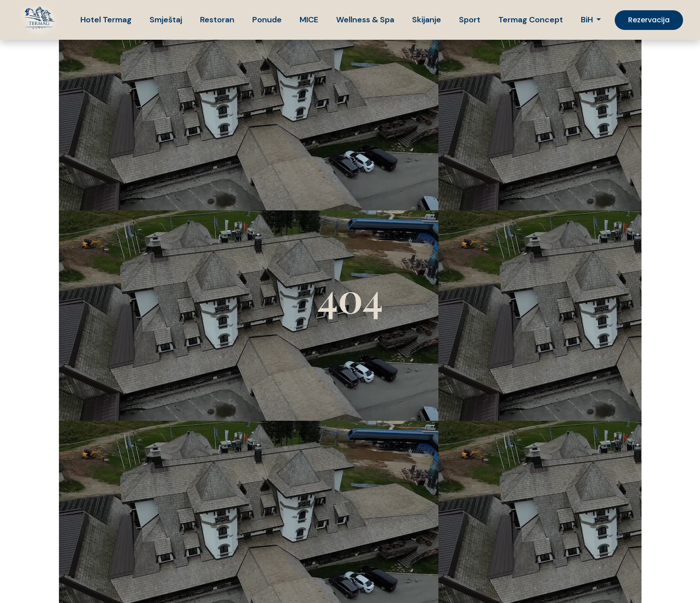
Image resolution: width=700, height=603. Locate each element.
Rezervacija (649, 20)
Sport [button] (470, 20)
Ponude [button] (267, 20)
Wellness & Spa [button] (365, 20)
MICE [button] (309, 20)
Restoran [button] (217, 20)
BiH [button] (588, 20)
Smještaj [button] (166, 20)
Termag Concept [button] (531, 20)
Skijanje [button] (427, 20)
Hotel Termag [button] (106, 20)
